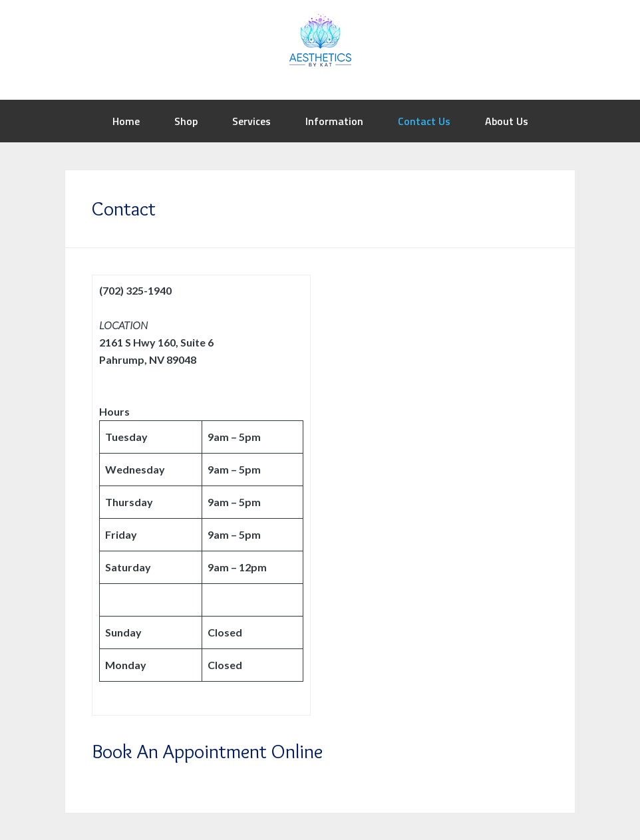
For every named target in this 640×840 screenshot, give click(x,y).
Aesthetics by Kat (320, 40)
